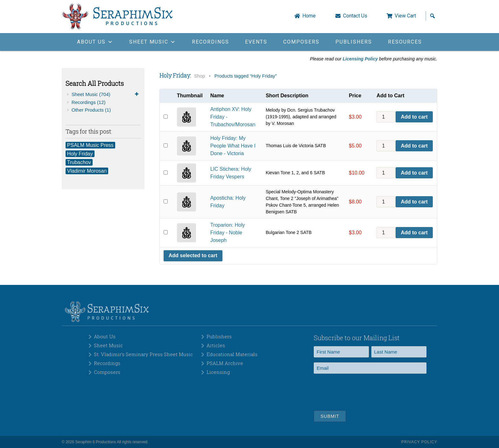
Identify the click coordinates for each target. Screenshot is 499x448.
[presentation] (362, 391)
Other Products (91, 110)
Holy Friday (80, 154)
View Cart (405, 16)
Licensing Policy (360, 59)
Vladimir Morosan (87, 171)
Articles (216, 345)
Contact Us (355, 16)
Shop (200, 76)
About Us (105, 336)
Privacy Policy (419, 442)
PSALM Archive (225, 363)
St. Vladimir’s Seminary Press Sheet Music (143, 354)
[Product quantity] (386, 117)
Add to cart (414, 117)
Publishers (354, 42)
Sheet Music (106, 94)
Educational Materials (232, 354)
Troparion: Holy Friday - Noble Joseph (228, 233)
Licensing (218, 372)
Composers (301, 42)
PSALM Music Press (90, 145)
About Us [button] (95, 42)
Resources (405, 42)
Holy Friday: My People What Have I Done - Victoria (233, 146)
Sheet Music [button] (153, 42)
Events (256, 42)
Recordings (211, 42)
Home (309, 16)
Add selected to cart (193, 255)
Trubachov (79, 162)
